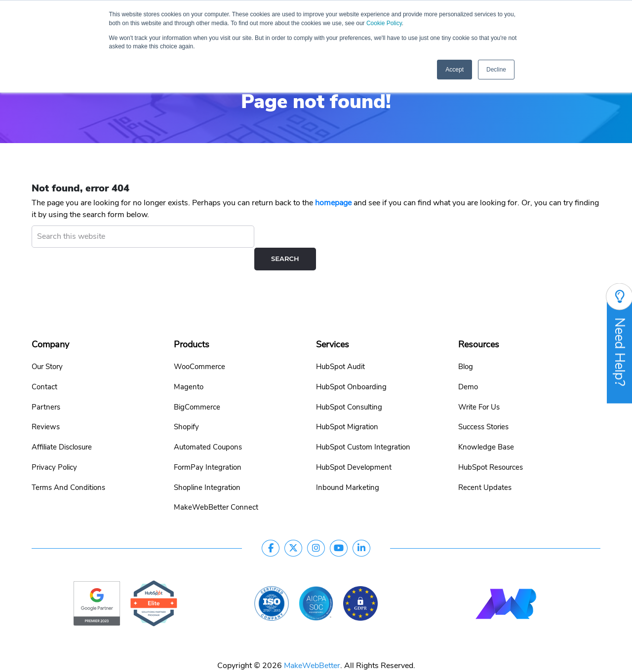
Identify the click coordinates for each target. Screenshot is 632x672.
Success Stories (483, 405)
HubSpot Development (354, 445)
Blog (466, 344)
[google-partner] (97, 581)
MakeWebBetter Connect (216, 485)
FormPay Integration (208, 445)
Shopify (186, 405)
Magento (189, 365)
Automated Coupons (208, 425)
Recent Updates (485, 465)
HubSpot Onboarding (351, 365)
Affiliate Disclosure (62, 425)
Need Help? (619, 343)
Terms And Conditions (68, 465)
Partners (46, 385)
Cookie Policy (402, 24)
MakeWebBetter (312, 643)
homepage (333, 203)
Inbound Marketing (348, 465)
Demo (468, 365)
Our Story (47, 344)
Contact (44, 365)
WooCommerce (199, 344)
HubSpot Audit (340, 344)
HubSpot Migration (347, 405)
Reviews (46, 405)
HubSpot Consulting (349, 385)
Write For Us (479, 385)
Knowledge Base (486, 425)
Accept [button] (454, 71)
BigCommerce (197, 385)
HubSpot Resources (491, 445)
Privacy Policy (54, 445)
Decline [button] (496, 71)
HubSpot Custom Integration (363, 425)
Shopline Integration (207, 465)
